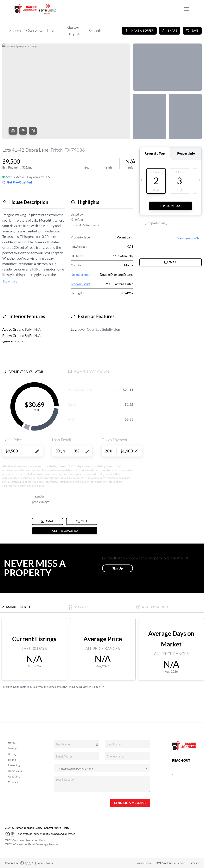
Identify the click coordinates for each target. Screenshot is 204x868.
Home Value (15, 771)
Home (12, 743)
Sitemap (194, 863)
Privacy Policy (143, 863)
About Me (14, 777)
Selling (12, 760)
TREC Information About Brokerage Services (32, 844)
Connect (13, 782)
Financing (14, 765)
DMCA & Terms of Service (170, 863)
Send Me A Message (130, 803)
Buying (12, 754)
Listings (13, 748)
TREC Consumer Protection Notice (26, 840)
